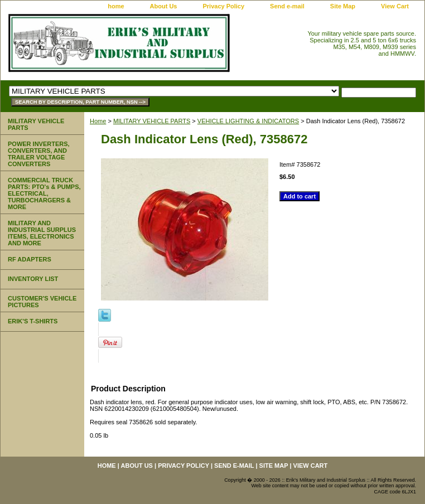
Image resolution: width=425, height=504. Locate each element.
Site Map (343, 6)
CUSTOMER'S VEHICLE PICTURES (42, 302)
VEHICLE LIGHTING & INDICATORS (248, 121)
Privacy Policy (223, 6)
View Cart (395, 6)
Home (98, 121)
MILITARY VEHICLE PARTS (152, 121)
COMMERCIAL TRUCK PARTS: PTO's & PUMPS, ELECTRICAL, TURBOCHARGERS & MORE (44, 193)
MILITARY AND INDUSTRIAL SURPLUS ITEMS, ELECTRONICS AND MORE (42, 233)
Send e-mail (287, 6)
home (116, 6)
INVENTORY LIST (33, 279)
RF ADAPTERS (30, 259)
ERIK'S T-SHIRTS (33, 321)
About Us (164, 6)
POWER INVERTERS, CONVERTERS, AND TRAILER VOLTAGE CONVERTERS (39, 154)
